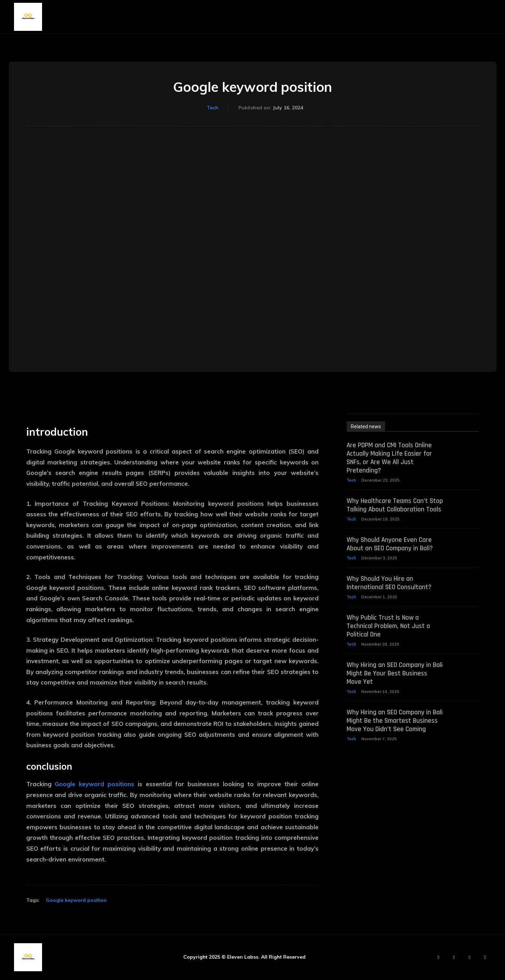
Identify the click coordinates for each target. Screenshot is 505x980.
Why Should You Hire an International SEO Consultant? (390, 592)
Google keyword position (76, 900)
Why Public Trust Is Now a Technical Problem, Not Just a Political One (389, 635)
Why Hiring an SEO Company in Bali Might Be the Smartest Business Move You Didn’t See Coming (390, 734)
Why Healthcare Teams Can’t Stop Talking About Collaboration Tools (393, 509)
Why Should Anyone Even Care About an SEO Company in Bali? (391, 553)
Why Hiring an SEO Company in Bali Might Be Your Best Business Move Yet (393, 682)
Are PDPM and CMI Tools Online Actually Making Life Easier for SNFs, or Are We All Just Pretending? (390, 458)
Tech (213, 108)
